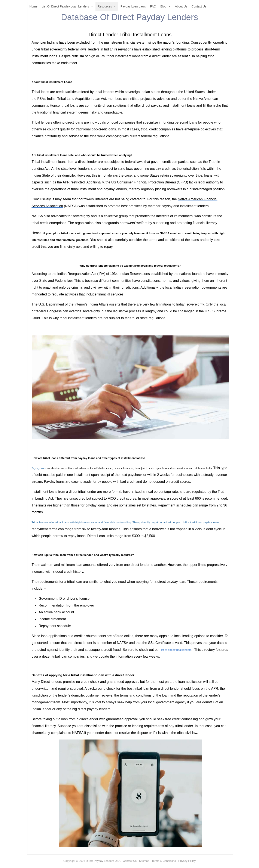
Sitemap (144, 861)
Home (33, 6)
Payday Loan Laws (133, 6)
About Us (181, 6)
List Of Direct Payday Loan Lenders (68, 6)
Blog (165, 6)
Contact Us (199, 6)
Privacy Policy (187, 861)
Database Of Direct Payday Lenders (129, 17)
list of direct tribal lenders (176, 650)
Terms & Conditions (164, 861)
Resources (107, 6)
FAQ (153, 6)
